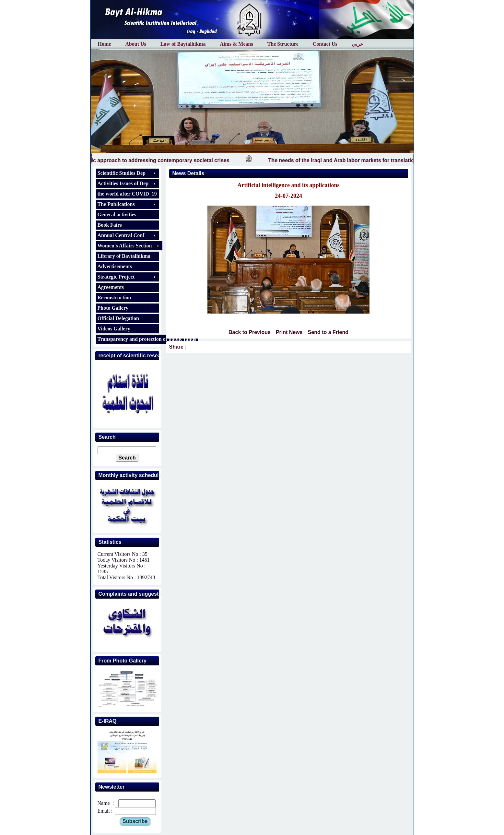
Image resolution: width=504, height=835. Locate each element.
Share (176, 347)
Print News (289, 332)
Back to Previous (250, 332)
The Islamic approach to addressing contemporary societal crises (159, 160)
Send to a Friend (328, 332)
